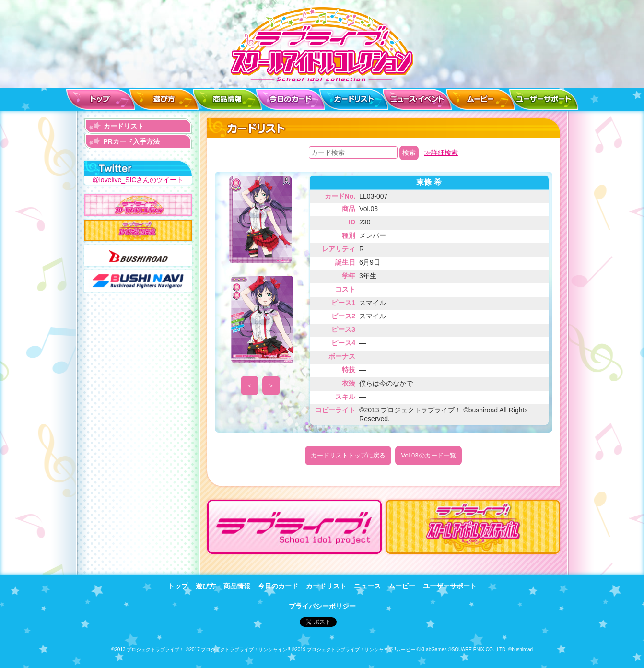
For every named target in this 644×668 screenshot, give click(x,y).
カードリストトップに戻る (348, 455)
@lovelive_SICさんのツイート (138, 180)
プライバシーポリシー (322, 606)
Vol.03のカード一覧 (428, 455)
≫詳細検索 (441, 152)
